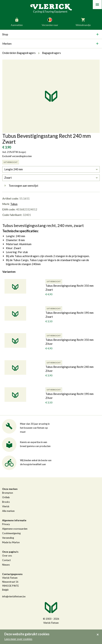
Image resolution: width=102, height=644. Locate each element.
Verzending (8, 538)
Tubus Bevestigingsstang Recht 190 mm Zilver (70, 396)
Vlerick (6, 506)
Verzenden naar (50, 22)
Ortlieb (6, 497)
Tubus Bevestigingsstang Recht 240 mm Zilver (70, 369)
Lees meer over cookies (18, 639)
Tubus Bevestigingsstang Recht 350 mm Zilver (70, 342)
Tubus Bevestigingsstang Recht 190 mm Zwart (70, 315)
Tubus (14, 204)
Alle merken (8, 511)
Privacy (6, 524)
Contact (6, 560)
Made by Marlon (11, 542)
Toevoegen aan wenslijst (20, 186)
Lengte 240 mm (14, 169)
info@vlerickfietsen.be (14, 596)
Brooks (6, 502)
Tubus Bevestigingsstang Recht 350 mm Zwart (70, 288)
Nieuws (6, 565)
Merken (7, 44)
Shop (5, 34)
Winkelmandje (83, 22)
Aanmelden (17, 22)
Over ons (7, 556)
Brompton (8, 493)
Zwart (8, 178)
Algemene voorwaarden (15, 529)
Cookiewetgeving (11, 533)
